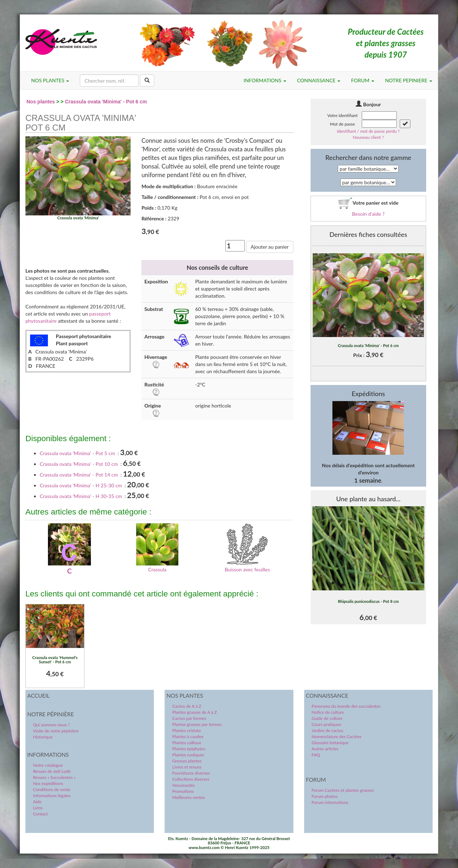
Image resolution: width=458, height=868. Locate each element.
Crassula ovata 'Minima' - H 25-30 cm (81, 485)
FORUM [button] (363, 80)
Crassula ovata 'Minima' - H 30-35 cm (81, 496)
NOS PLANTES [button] (50, 80)
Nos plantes (41, 102)
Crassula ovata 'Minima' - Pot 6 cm (106, 102)
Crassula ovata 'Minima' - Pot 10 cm (79, 464)
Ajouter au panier (270, 247)
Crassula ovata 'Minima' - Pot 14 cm (79, 475)
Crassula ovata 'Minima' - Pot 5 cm (77, 453)
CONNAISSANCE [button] (319, 80)
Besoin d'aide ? (368, 214)
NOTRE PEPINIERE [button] (409, 80)
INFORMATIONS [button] (265, 80)
